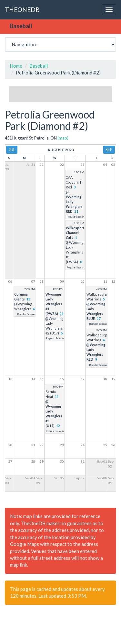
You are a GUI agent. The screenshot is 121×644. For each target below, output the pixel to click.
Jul (12, 150)
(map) (63, 138)
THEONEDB (22, 10)
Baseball (39, 66)
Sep (109, 150)
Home (16, 66)
